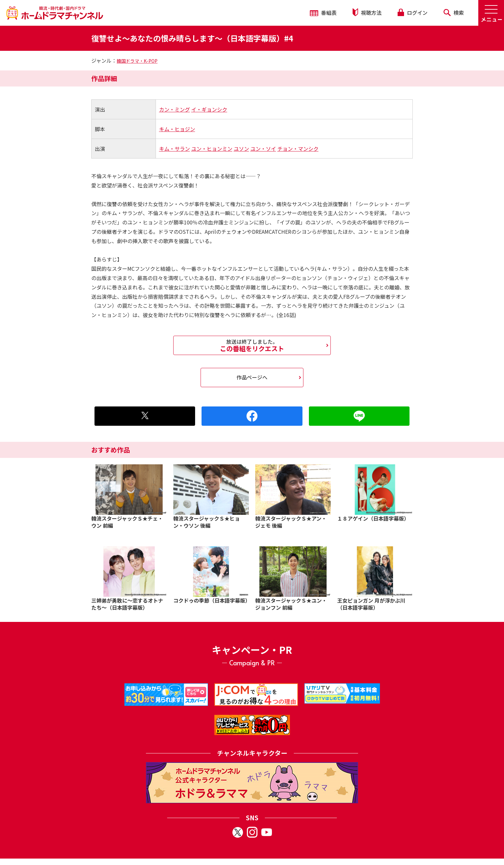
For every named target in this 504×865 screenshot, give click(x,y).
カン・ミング (175, 109)
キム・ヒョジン (177, 129)
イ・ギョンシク (209, 109)
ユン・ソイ (263, 149)
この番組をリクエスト (252, 345)
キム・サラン (175, 149)
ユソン (241, 149)
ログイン (412, 13)
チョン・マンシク (298, 149)
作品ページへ (252, 377)
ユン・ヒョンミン (212, 149)
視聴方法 (367, 12)
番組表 (323, 13)
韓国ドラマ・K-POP (137, 61)
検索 (454, 13)
